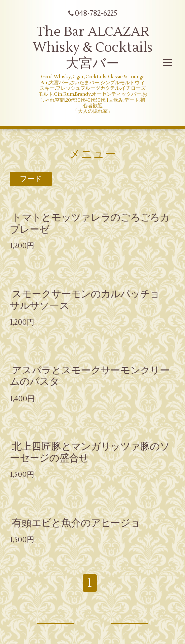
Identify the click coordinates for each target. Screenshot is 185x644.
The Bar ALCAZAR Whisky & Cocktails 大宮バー (93, 48)
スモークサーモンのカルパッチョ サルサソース (90, 300)
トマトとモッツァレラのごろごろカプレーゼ (90, 223)
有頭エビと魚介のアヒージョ (76, 523)
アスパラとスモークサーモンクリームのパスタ (90, 376)
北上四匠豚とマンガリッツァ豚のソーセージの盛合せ (90, 452)
